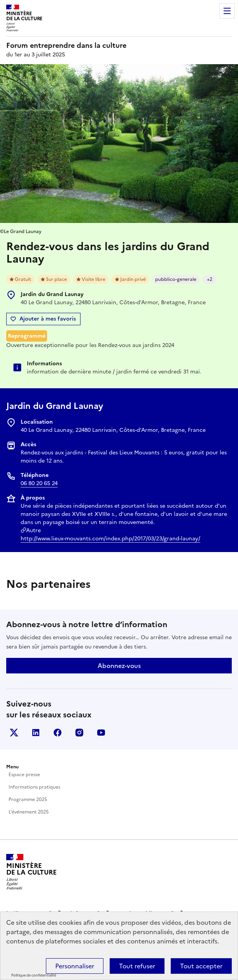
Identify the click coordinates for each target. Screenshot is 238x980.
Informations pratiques (34, 787)
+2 (210, 279)
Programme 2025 (28, 799)
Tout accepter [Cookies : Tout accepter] (201, 966)
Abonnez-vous (119, 666)
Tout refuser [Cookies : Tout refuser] (137, 966)
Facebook (58, 733)
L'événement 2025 (29, 812)
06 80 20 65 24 (39, 483)
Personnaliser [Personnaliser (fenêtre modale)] (75, 966)
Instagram (79, 733)
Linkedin (36, 733)
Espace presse (24, 775)
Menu (227, 11)
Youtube (101, 733)
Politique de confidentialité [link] (34, 975)
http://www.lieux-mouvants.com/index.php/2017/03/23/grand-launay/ (110, 539)
